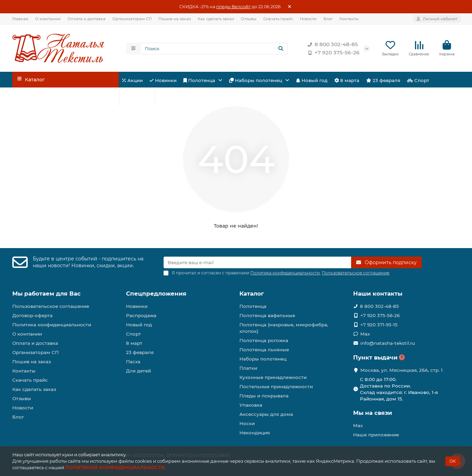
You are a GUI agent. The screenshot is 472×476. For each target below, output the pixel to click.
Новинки (163, 80)
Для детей (137, 97)
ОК (453, 461)
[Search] (214, 49)
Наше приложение (376, 435)
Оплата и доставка (87, 19)
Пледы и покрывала (264, 396)
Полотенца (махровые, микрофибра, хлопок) (284, 328)
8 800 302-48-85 (331, 44)
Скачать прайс (278, 19)
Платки (248, 368)
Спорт (418, 80)
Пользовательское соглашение (51, 306)
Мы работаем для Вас (46, 294)
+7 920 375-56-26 (332, 53)
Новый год (312, 80)
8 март (134, 343)
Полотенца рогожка (264, 340)
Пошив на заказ (175, 19)
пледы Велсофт (233, 7)
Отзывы (249, 19)
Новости (308, 19)
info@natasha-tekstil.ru (388, 343)
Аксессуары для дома (266, 414)
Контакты (349, 19)
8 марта (347, 80)
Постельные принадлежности (276, 386)
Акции (133, 80)
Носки (247, 423)
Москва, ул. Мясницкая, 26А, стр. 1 (401, 370)
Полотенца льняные (264, 350)
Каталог (252, 294)
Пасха (168, 97)
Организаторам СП (132, 19)
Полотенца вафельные (267, 315)
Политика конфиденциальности (52, 325)
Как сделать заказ (216, 19)
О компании (48, 19)
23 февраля (383, 80)
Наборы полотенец (256, 80)
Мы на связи (373, 413)
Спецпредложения (156, 294)
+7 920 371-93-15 (379, 325)
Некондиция (255, 433)
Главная (20, 19)
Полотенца (200, 80)
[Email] (257, 262)
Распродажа (141, 315)
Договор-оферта (32, 315)
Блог (328, 19)
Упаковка (251, 405)
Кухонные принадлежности (273, 377)
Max (365, 334)
